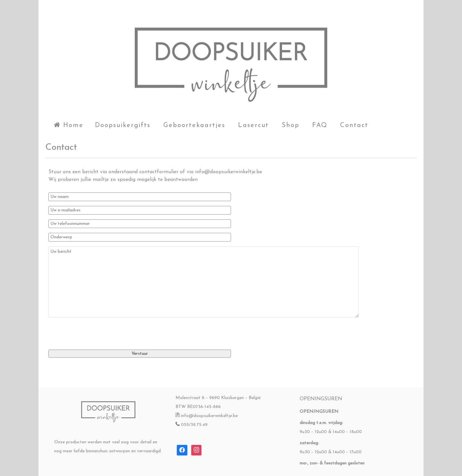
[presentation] (97, 330)
